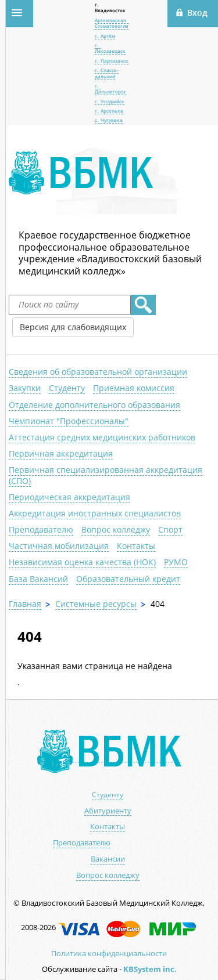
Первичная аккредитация (61, 453)
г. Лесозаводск (110, 48)
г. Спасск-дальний (107, 73)
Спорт (170, 529)
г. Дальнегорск (110, 88)
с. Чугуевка (109, 120)
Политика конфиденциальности (109, 953)
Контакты (136, 546)
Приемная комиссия (134, 388)
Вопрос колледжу (116, 529)
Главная (25, 604)
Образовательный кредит (128, 579)
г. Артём (105, 36)
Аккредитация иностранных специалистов (95, 513)
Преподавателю (41, 529)
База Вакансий (38, 579)
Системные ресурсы (96, 604)
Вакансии (108, 859)
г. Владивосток (110, 7)
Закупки (25, 388)
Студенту (67, 388)
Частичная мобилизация (59, 546)
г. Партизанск (112, 61)
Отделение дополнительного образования (94, 405)
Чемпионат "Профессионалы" (69, 421)
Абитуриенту (108, 811)
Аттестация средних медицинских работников (102, 437)
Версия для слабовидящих (73, 327)
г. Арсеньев (109, 111)
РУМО (176, 562)
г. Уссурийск (110, 101)
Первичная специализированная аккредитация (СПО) (106, 475)
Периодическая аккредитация (69, 497)
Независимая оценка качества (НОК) (82, 562)
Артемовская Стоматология (112, 23)
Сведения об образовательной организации (98, 372)
